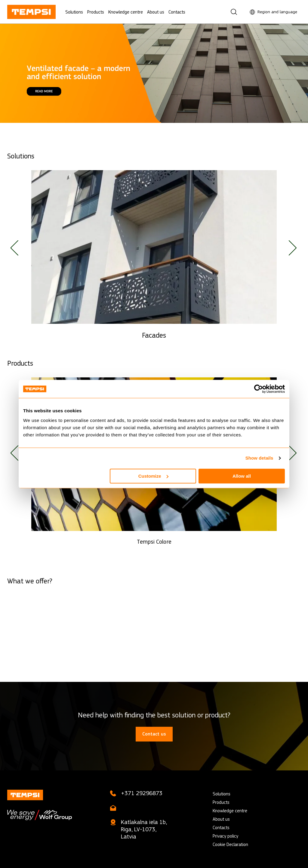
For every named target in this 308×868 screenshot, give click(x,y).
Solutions (74, 12)
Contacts (177, 12)
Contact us (154, 734)
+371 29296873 (142, 793)
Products (96, 12)
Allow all (242, 476)
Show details (259, 458)
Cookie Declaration (230, 844)
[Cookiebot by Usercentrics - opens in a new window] (259, 389)
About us (156, 12)
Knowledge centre (126, 12)
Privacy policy (225, 836)
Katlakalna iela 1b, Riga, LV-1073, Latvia (144, 829)
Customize (153, 476)
